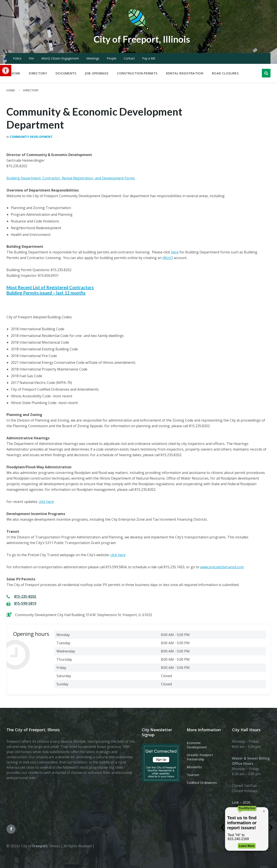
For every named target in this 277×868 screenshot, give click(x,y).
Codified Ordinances (202, 783)
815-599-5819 (25, 603)
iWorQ (168, 258)
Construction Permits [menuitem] (137, 73)
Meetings (93, 58)
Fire (31, 58)
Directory (31, 90)
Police (17, 58)
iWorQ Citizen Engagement (60, 58)
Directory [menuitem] (38, 73)
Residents (194, 767)
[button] (6, 71)
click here (46, 502)
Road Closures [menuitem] (225, 73)
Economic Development (197, 745)
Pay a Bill (149, 58)
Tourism (193, 775)
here (175, 252)
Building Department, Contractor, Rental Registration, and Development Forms (71, 178)
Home (11, 90)
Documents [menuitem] (66, 73)
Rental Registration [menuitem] (185, 73)
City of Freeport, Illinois (142, 39)
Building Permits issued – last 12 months (46, 293)
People (112, 58)
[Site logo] (138, 29)
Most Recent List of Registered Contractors (50, 287)
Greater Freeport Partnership (200, 757)
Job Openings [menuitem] (97, 73)
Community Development (31, 137)
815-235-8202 (25, 596)
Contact (129, 58)
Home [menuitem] (15, 73)
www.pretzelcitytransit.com (222, 567)
